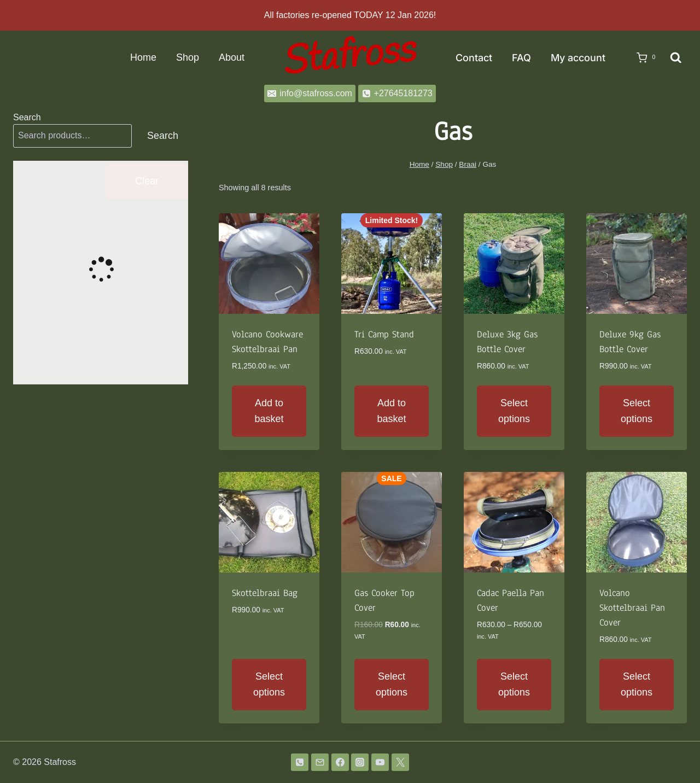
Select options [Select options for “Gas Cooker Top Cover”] (392, 684)
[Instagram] (360, 762)
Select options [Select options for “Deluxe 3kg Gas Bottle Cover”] (514, 411)
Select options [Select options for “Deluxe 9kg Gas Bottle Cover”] (637, 411)
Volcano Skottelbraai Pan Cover (632, 608)
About (232, 57)
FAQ (521, 58)
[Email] (320, 762)
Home (143, 57)
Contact (474, 58)
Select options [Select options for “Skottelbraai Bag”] (269, 684)
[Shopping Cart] (643, 58)
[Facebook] (340, 762)
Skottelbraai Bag (265, 593)
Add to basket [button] (269, 411)
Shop (188, 57)
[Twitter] (400, 762)
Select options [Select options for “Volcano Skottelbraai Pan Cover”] (637, 684)
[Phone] (300, 762)
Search (27, 117)
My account (578, 58)
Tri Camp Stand (384, 334)
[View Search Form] (676, 58)
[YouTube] (380, 762)
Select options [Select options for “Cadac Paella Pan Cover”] (514, 684)
